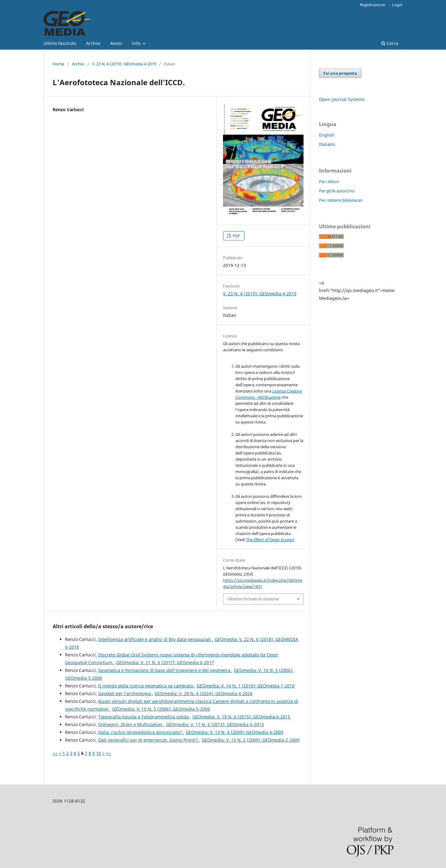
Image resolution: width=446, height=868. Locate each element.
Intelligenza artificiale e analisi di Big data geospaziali (155, 639)
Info (137, 43)
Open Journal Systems (342, 99)
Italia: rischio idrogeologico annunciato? (141, 732)
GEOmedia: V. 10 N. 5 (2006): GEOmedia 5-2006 (161, 709)
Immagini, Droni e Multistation (131, 724)
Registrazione (372, 5)
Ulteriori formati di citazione (253, 599)
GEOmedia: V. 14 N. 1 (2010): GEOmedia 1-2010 (246, 686)
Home (58, 64)
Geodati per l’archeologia (125, 693)
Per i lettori (329, 182)
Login (397, 5)
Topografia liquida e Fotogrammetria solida (144, 717)
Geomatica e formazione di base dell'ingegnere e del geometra (165, 670)
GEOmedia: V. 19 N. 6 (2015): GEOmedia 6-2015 (241, 717)
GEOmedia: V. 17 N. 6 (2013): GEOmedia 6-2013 (215, 724)
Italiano (327, 144)
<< (55, 753)
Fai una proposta (340, 73)
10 (98, 753)
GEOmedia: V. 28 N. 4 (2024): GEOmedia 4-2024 (203, 693)
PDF (236, 236)
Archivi (93, 43)
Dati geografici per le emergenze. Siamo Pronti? (149, 740)
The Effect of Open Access (269, 540)
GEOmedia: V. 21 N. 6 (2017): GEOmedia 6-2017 (165, 662)
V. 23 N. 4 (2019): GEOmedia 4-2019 (124, 64)
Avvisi (116, 43)
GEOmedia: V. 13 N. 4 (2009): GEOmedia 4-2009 (234, 732)
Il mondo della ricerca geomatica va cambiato (146, 686)
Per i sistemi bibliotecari (341, 200)
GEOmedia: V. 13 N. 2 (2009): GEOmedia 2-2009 (251, 740)
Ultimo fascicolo (60, 43)
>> (108, 753)
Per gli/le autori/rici (337, 191)
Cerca (390, 43)
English (327, 135)
